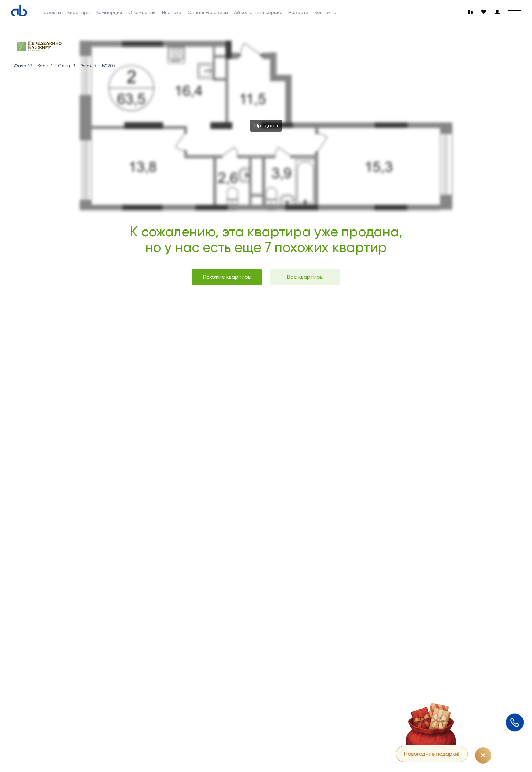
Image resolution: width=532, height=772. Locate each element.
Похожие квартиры (227, 277)
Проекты (51, 12)
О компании (142, 12)
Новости (298, 12)
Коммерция (109, 12)
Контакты (326, 12)
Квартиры (79, 12)
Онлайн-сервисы (208, 12)
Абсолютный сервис (258, 12)
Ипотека (172, 12)
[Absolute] (19, 11)
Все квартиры (305, 277)
